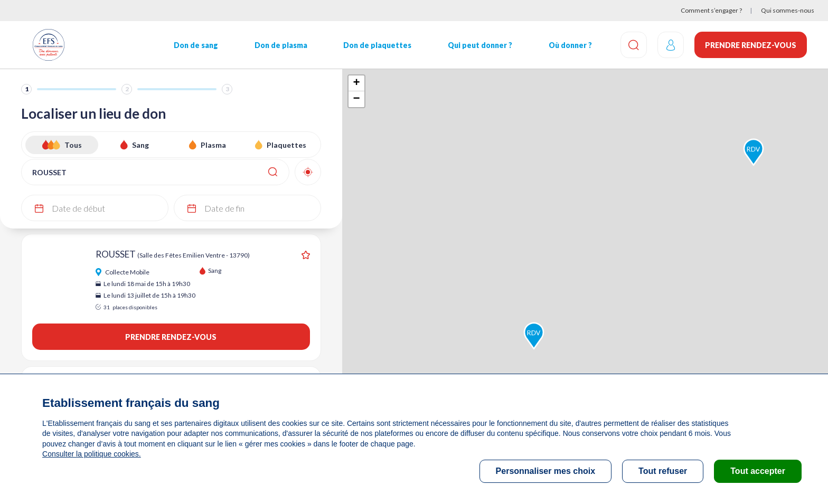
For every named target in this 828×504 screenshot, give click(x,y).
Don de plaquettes (377, 45)
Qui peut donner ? (480, 45)
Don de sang (196, 45)
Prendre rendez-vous (751, 45)
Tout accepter (758, 471)
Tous (73, 145)
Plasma (213, 145)
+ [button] (356, 83)
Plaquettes (286, 145)
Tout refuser (663, 471)
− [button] (356, 99)
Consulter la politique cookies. (91, 454)
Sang (140, 145)
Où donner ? (570, 45)
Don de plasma (281, 45)
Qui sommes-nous (788, 10)
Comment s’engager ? (711, 10)
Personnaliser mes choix (546, 471)
